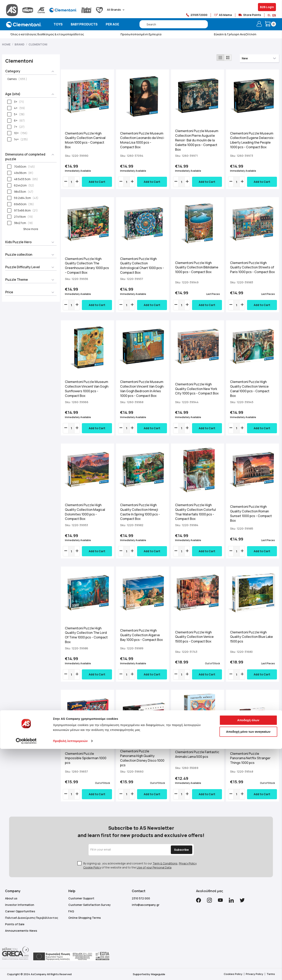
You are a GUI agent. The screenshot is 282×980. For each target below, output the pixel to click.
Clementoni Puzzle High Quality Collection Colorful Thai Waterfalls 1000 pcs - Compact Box (195, 512)
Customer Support (81, 898)
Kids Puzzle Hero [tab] (18, 242)
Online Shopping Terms (85, 918)
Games (18, 79)
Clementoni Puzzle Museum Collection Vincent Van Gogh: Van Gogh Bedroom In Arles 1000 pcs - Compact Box (142, 389)
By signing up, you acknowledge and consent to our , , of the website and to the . (140, 865)
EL (269, 15)
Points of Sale (15, 924)
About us (11, 898)
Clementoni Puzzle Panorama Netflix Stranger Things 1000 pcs (250, 758)
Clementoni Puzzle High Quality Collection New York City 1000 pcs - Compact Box (197, 389)
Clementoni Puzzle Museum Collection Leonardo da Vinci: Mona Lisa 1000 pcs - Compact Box (142, 140)
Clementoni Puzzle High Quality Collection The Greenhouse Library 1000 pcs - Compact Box (87, 266)
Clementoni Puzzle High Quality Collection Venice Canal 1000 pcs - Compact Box (250, 389)
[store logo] (24, 25)
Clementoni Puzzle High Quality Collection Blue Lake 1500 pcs (251, 637)
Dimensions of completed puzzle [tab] (25, 157)
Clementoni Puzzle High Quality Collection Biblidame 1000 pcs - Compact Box (197, 267)
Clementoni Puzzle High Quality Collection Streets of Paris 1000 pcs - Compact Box (252, 267)
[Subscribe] (176, 850)
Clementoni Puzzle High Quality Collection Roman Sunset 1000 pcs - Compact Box (251, 514)
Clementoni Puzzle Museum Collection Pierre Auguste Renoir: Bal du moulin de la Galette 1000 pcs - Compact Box (197, 140)
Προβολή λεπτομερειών (70, 972)
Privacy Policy (188, 863)
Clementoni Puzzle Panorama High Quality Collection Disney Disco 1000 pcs (142, 758)
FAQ (71, 911)
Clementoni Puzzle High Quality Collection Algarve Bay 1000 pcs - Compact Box (142, 635)
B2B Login (267, 7)
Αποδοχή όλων (248, 951)
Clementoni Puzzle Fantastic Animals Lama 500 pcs (197, 754)
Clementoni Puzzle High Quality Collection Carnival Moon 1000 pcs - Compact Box (85, 140)
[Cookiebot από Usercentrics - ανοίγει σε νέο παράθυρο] (26, 972)
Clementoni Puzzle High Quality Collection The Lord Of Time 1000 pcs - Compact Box (86, 635)
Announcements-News (21, 931)
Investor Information (20, 905)
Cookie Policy (92, 867)
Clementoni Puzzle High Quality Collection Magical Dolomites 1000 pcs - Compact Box (85, 512)
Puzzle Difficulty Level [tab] (23, 267)
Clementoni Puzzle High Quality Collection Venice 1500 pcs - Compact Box (194, 637)
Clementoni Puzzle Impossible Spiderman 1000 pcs (86, 758)
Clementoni (38, 44)
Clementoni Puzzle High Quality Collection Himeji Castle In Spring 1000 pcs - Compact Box (140, 512)
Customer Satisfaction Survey (90, 905)
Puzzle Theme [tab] (17, 280)
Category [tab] (13, 71)
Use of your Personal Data (154, 867)
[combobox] (174, 24)
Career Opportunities (20, 911)
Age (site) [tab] (13, 94)
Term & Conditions (165, 863)
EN (274, 15)
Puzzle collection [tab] (19, 254)
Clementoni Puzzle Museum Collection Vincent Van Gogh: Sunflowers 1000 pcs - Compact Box (87, 389)
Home (7, 44)
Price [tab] (9, 292)
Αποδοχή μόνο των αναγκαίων (248, 963)
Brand (20, 44)
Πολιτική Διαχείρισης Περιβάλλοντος (32, 918)
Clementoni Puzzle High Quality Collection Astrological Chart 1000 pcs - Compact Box (142, 266)
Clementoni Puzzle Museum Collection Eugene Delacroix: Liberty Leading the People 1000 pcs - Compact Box (252, 140)
